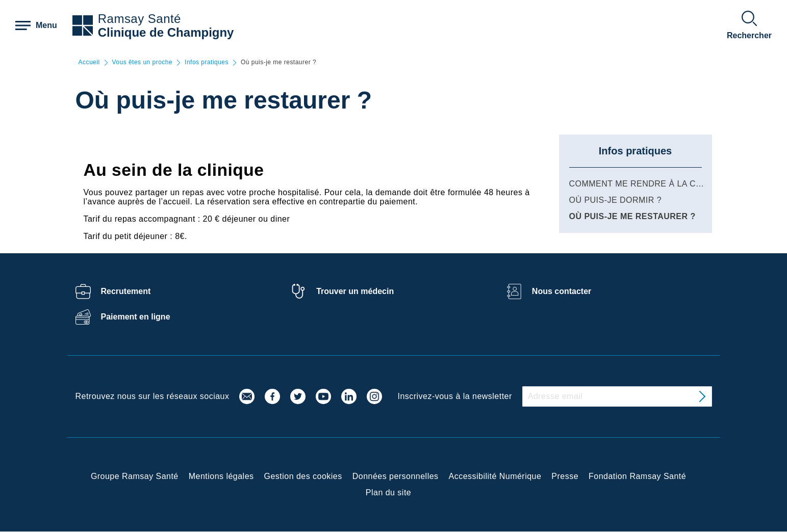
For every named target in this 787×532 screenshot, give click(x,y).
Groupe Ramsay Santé (135, 476)
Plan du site (388, 493)
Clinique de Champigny (166, 32)
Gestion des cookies (303, 476)
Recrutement (126, 291)
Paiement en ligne (136, 317)
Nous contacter (562, 291)
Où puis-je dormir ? (616, 200)
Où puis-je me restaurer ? (632, 216)
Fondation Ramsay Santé (637, 476)
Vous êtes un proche (143, 62)
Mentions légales (221, 476)
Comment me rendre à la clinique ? (653, 184)
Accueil (89, 62)
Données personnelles (396, 476)
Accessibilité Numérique (495, 476)
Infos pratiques (207, 62)
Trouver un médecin (355, 291)
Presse (565, 476)
